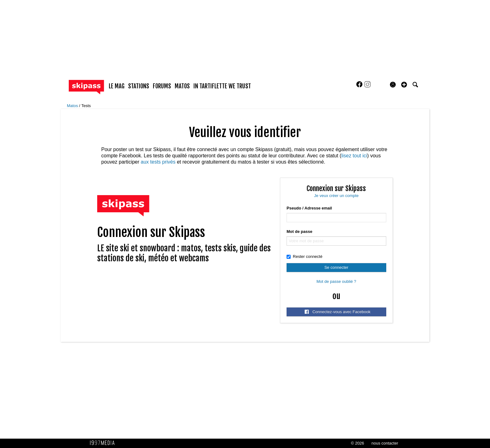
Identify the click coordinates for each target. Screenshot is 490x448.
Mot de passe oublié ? (336, 281)
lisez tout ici (354, 156)
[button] (404, 85)
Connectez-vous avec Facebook (337, 312)
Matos (73, 106)
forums (162, 86)
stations (139, 86)
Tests (86, 106)
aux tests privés (158, 162)
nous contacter (385, 443)
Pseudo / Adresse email (309, 208)
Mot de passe (299, 231)
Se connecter (336, 267)
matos (182, 86)
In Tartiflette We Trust (222, 86)
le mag (117, 86)
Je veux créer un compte (336, 196)
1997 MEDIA (104, 443)
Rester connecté (305, 256)
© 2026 (357, 443)
